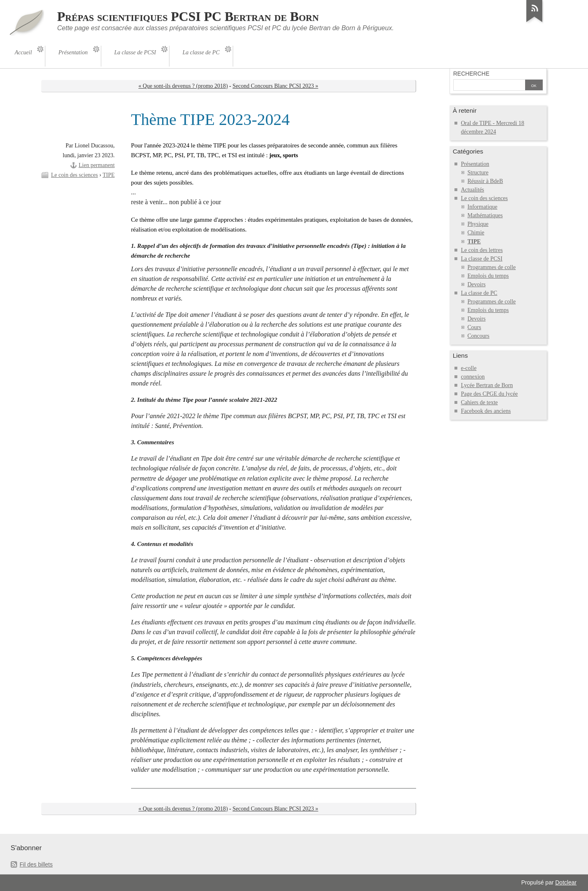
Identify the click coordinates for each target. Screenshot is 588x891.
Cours (474, 327)
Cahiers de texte (479, 402)
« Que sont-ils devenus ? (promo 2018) (183, 86)
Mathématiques (485, 215)
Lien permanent (96, 165)
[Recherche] (489, 86)
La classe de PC (479, 293)
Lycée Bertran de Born (487, 385)
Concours (479, 336)
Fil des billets (36, 864)
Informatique (482, 207)
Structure (478, 173)
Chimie (476, 233)
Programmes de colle (492, 267)
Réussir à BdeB (485, 181)
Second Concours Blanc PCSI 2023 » (276, 86)
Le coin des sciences (75, 175)
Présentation (475, 164)
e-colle (469, 368)
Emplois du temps (488, 276)
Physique (478, 224)
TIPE (109, 175)
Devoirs (477, 284)
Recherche (471, 74)
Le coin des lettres (482, 250)
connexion (473, 377)
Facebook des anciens (486, 411)
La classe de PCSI (482, 259)
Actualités (473, 190)
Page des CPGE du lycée (489, 394)
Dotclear (566, 882)
